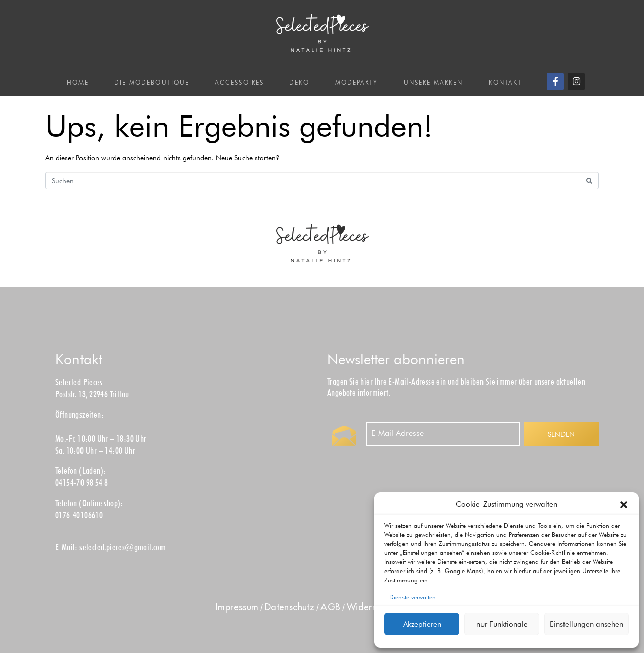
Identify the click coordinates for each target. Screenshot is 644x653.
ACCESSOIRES (239, 82)
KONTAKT (505, 82)
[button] (624, 505)
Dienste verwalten (413, 597)
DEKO (299, 82)
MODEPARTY (356, 82)
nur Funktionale (502, 624)
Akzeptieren (422, 624)
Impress (237, 607)
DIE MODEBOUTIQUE (152, 82)
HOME (78, 82)
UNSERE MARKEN (433, 82)
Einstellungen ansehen (587, 624)
